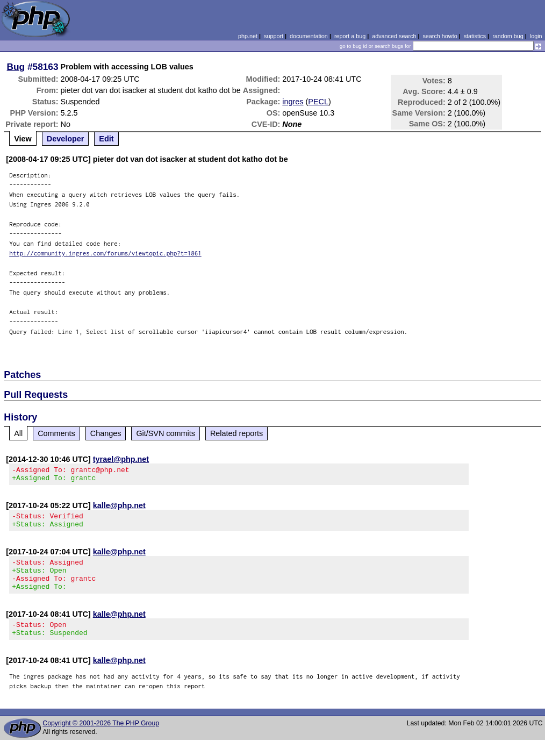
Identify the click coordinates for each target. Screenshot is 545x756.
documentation (309, 36)
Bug (16, 67)
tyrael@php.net (121, 459)
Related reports (236, 433)
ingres (293, 102)
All (18, 433)
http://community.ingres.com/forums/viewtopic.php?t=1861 (105, 253)
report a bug (350, 36)
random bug (508, 36)
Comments (56, 433)
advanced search (394, 36)
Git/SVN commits (166, 433)
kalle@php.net (119, 509)
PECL (318, 102)
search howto (440, 36)
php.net (248, 36)
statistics (475, 36)
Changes (106, 433)
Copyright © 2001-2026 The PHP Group (101, 739)
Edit (106, 139)
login (536, 36)
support (274, 36)
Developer (66, 139)
